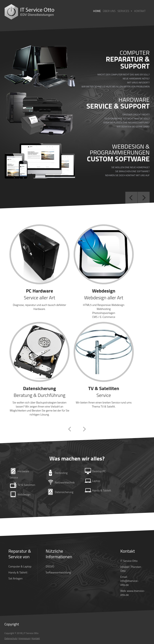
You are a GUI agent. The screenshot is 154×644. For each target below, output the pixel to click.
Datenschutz (11, 638)
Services (125, 11)
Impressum (25, 638)
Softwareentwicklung (58, 572)
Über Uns (109, 11)
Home (97, 11)
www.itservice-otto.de (133, 593)
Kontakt (140, 11)
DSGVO (50, 566)
